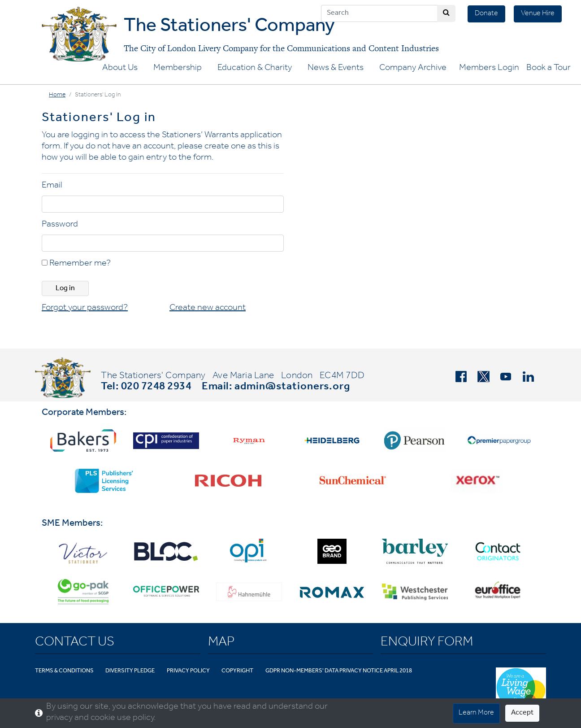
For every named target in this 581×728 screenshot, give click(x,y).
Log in (65, 289)
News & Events (336, 69)
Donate (486, 14)
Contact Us (75, 643)
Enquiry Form (427, 643)
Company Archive (413, 69)
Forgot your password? (85, 309)
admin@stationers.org (292, 388)
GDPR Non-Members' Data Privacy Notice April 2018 (339, 671)
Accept (522, 713)
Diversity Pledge (130, 671)
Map (221, 643)
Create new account (208, 309)
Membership (178, 69)
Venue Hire (538, 14)
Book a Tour (548, 69)
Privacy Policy (188, 671)
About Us (120, 69)
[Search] (379, 13)
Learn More (476, 713)
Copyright (237, 671)
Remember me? (76, 264)
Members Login (489, 69)
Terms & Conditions (64, 671)
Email (52, 186)
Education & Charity (255, 69)
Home (57, 96)
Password (60, 225)
